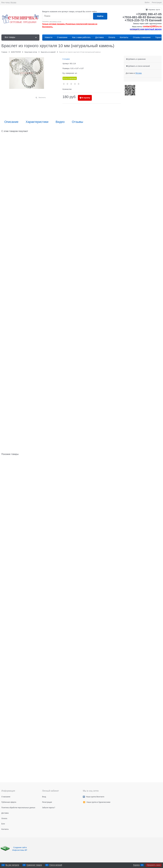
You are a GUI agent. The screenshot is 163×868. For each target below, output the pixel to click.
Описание (11, 122)
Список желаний (56, 865)
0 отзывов (66, 59)
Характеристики (37, 122)
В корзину (86, 98)
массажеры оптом (55, 22)
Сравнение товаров (34, 865)
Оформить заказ (154, 865)
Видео (60, 122)
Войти (147, 3)
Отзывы (78, 122)
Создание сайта (20, 847)
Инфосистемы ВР (20, 850)
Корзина (136, 865)
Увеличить (42, 97)
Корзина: (154, 10)
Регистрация (157, 3)
